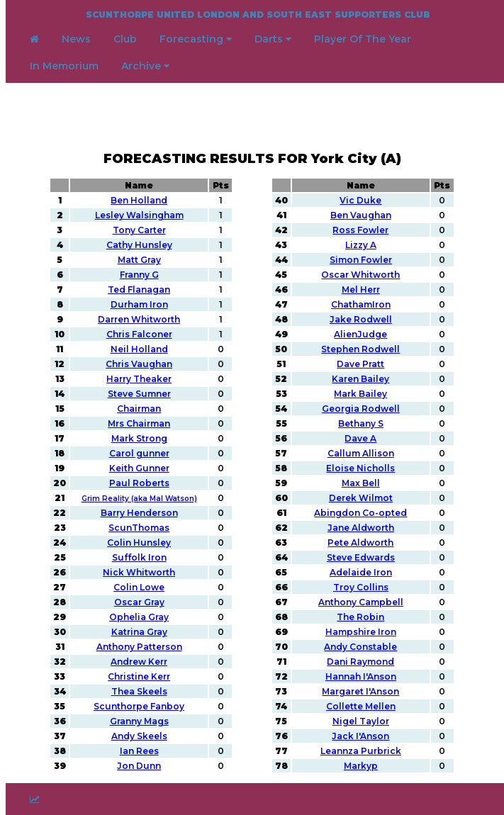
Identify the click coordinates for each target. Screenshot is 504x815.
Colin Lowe (139, 587)
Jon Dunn (139, 766)
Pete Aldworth (360, 543)
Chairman (139, 409)
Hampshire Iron (361, 632)
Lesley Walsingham (139, 215)
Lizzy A (361, 245)
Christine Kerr (139, 676)
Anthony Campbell (361, 602)
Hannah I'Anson (361, 676)
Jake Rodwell (361, 319)
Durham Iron (139, 304)
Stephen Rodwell (360, 349)
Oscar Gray (139, 602)
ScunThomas (139, 528)
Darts (273, 39)
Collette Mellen (361, 706)
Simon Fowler (361, 260)
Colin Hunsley (139, 543)
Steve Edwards (361, 557)
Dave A (360, 438)
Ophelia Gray (139, 617)
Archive (145, 66)
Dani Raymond (360, 662)
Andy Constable (360, 647)
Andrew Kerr (139, 662)
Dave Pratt (360, 364)
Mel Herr (361, 290)
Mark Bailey (360, 394)
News (76, 39)
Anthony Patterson (139, 647)
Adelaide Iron (361, 572)
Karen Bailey (360, 379)
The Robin (360, 617)
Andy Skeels (139, 736)
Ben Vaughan (361, 215)
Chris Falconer (139, 334)
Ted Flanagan (139, 290)
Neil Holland (139, 349)
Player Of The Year (363, 39)
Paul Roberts (139, 483)
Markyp (361, 766)
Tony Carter (139, 230)
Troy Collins (361, 587)
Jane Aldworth (361, 528)
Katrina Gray (139, 632)
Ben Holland (139, 200)
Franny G (139, 275)
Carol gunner (139, 453)
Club (125, 39)
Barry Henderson (139, 513)
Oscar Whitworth (360, 275)
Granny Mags (139, 721)
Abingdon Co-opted (360, 513)
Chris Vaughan (139, 364)
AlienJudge (360, 334)
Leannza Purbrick (361, 751)
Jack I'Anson (360, 736)
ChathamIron (361, 304)
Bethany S (361, 423)
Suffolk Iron (139, 557)
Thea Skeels (139, 691)
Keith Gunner (139, 468)
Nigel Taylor (361, 721)
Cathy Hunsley (139, 245)
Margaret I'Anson (360, 691)
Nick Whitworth (139, 572)
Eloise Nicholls (360, 468)
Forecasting (196, 39)
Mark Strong (139, 438)
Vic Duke (360, 200)
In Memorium (64, 66)
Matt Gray (139, 260)
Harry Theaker (139, 379)
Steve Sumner (139, 394)
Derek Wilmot (361, 498)
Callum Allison (361, 453)
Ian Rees (139, 751)
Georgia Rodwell (361, 409)
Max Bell (361, 483)
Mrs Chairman (139, 423)
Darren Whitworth (139, 319)
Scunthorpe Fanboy (139, 706)
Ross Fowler (360, 230)
